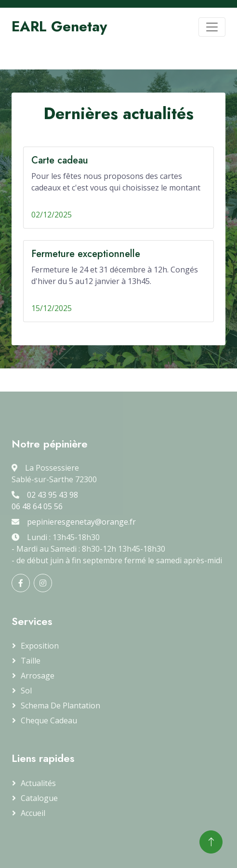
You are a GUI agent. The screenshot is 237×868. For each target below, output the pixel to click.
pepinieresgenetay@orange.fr (81, 522)
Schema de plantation (60, 705)
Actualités (38, 783)
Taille (31, 661)
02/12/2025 (52, 215)
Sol (26, 691)
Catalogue (39, 798)
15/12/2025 (52, 308)
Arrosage (38, 676)
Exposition (40, 646)
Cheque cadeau (49, 720)
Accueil (33, 813)
